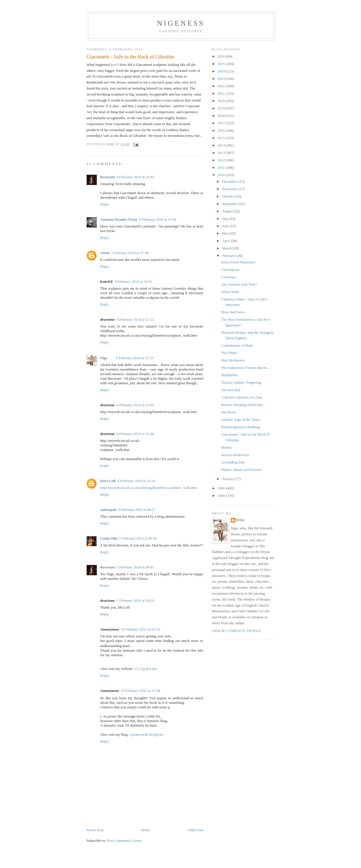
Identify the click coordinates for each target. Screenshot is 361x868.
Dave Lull (108, 481)
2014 (222, 145)
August (228, 211)
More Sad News (233, 312)
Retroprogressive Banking (240, 427)
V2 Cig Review (146, 669)
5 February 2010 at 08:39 (138, 538)
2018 (222, 116)
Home (146, 830)
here (114, 65)
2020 (222, 101)
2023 (222, 79)
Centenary (229, 277)
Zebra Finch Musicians (238, 262)
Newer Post (95, 830)
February (229, 256)
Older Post (195, 830)
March (227, 248)
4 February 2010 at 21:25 (135, 319)
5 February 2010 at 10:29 (135, 600)
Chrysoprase (230, 270)
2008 (222, 496)
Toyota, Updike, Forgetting (241, 382)
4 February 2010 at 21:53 (135, 358)
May (226, 233)
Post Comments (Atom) (125, 840)
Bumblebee (230, 375)
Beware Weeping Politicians (242, 405)
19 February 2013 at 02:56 (140, 629)
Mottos (226, 447)
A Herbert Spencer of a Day (242, 397)
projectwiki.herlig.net (148, 734)
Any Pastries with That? (239, 284)
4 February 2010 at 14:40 (135, 177)
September (230, 204)
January (228, 479)
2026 (222, 56)
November (230, 189)
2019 (222, 108)
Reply (105, 204)
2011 (222, 167)
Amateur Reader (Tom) (119, 219)
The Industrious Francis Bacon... (245, 368)
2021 (222, 93)
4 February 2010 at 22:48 (135, 434)
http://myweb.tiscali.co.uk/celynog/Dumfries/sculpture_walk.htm (149, 488)
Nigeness (181, 23)
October (228, 196)
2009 (222, 488)
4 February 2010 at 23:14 (136, 481)
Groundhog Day (233, 462)
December (230, 181)
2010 (222, 175)
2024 (222, 71)
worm (105, 253)
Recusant (108, 177)
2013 (222, 153)
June (226, 226)
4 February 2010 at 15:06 (157, 219)
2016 (222, 130)
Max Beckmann (233, 360)
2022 (222, 86)
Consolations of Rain (237, 345)
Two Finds (229, 353)
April (226, 241)
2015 (222, 138)
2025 (222, 64)
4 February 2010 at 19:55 (133, 281)
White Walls (230, 292)
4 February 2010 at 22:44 (135, 405)
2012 (222, 160)
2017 (222, 123)
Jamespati (108, 510)
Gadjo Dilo (109, 538)
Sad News (229, 412)
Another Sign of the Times (241, 419)
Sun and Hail (231, 390)
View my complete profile (237, 631)
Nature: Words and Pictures (241, 470)
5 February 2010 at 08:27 (137, 510)
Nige (104, 358)
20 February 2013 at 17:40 (140, 691)
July (226, 218)
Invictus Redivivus (235, 455)
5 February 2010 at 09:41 (135, 567)
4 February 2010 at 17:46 (130, 253)
